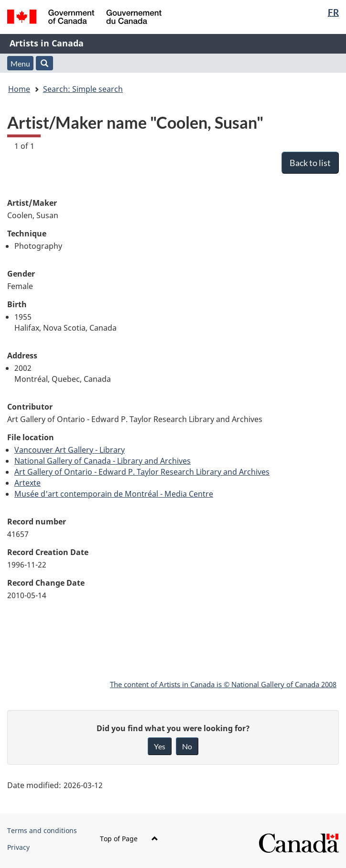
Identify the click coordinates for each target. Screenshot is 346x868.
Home (19, 89)
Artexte (27, 483)
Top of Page (129, 839)
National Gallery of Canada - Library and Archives (103, 461)
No (187, 746)
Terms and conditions (42, 830)
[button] (44, 63)
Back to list (310, 163)
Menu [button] (20, 63)
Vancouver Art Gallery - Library (70, 450)
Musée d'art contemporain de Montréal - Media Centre (114, 494)
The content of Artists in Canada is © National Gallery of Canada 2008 (223, 684)
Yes (160, 746)
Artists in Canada (47, 43)
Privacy (18, 847)
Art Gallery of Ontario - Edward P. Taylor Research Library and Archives (142, 472)
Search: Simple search (83, 89)
